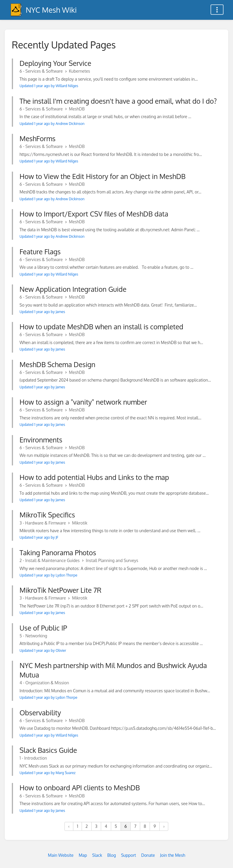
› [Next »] (164, 826)
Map (83, 855)
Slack (97, 855)
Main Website (61, 855)
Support (128, 855)
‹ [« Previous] (69, 826)
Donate (148, 855)
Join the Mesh (173, 855)
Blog (112, 855)
